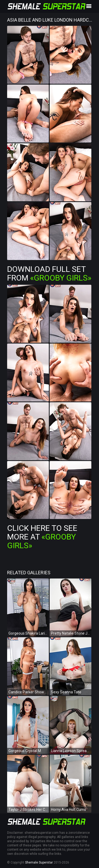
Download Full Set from (49, 273)
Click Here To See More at (42, 537)
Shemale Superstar (39, 862)
